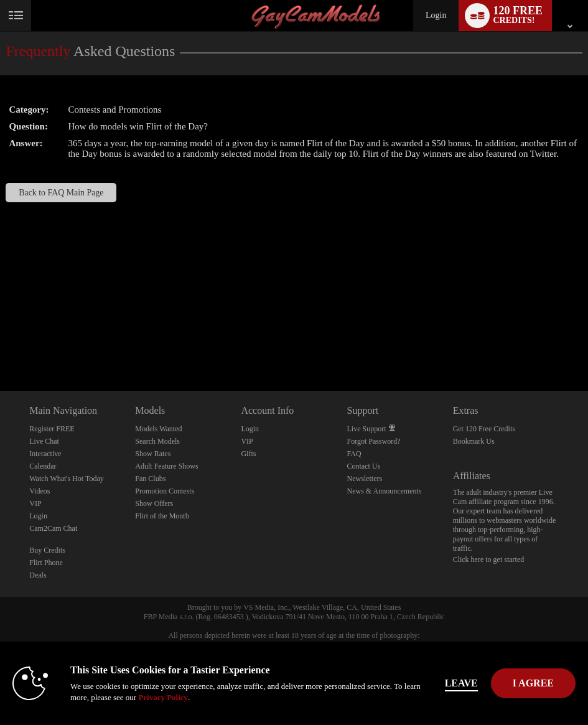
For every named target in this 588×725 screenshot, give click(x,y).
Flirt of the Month (162, 516)
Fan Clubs (150, 479)
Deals (38, 575)
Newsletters (365, 479)
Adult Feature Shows (166, 466)
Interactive (45, 454)
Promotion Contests (165, 491)
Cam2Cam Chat (53, 528)
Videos (40, 491)
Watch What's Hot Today (67, 479)
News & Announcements (385, 491)
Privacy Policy (163, 697)
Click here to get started (489, 559)
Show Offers (154, 503)
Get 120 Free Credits (484, 429)
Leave (461, 683)
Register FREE (52, 429)
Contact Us (364, 466)
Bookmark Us (474, 441)
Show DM (0, 344)
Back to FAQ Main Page (61, 193)
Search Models (157, 441)
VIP (35, 503)
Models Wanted (158, 429)
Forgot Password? (374, 441)
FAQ (354, 454)
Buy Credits (47, 550)
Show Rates (153, 454)
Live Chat (44, 441)
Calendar (43, 466)
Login (436, 15)
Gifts (248, 454)
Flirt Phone (46, 563)
